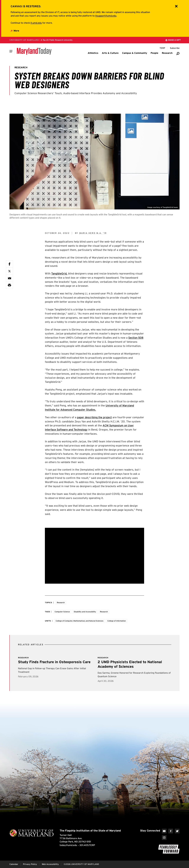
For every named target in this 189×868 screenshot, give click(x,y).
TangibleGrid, (59, 273)
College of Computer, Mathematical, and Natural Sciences (80, 621)
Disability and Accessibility (85, 612)
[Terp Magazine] (162, 48)
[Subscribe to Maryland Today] (175, 48)
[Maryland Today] (34, 51)
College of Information (117, 621)
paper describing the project (94, 417)
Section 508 (136, 338)
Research (61, 602)
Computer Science (62, 612)
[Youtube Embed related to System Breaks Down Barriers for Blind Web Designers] (94, 556)
